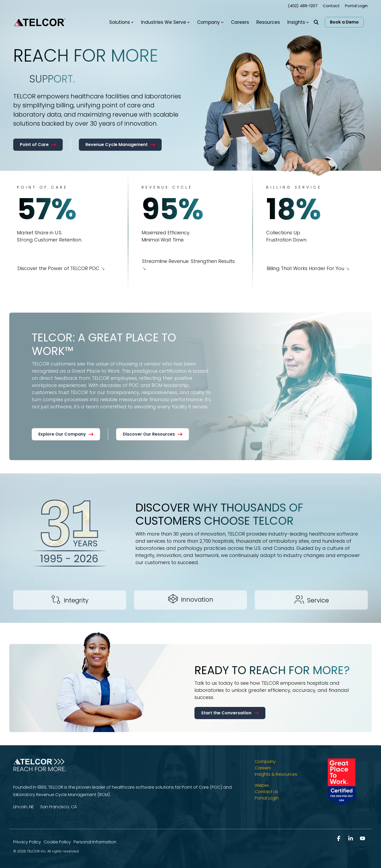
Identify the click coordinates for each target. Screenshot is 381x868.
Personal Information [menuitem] (95, 842)
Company (210, 22)
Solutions (121, 22)
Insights (298, 22)
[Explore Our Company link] (66, 434)
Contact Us (266, 792)
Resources (268, 22)
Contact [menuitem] (331, 6)
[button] (339, 839)
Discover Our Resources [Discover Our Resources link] (153, 434)
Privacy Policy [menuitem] (27, 842)
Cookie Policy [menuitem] (57, 842)
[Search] (316, 22)
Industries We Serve (165, 22)
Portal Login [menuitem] (356, 6)
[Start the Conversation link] (230, 713)
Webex (262, 785)
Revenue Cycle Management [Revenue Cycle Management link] (120, 145)
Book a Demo (344, 22)
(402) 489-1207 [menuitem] (303, 6)
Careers (240, 22)
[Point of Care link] (38, 145)
